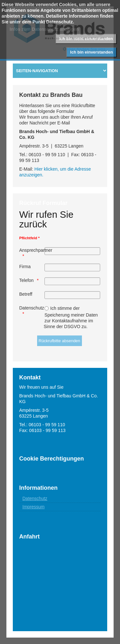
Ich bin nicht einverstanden (86, 39)
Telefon (26, 280)
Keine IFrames (60, 579)
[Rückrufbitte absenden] (60, 341)
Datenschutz (32, 308)
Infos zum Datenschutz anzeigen (44, 29)
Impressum (33, 507)
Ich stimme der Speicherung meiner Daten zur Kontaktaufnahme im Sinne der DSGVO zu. (71, 317)
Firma (25, 267)
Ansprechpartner (32, 250)
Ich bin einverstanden (92, 52)
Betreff (26, 294)
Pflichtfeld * (29, 238)
